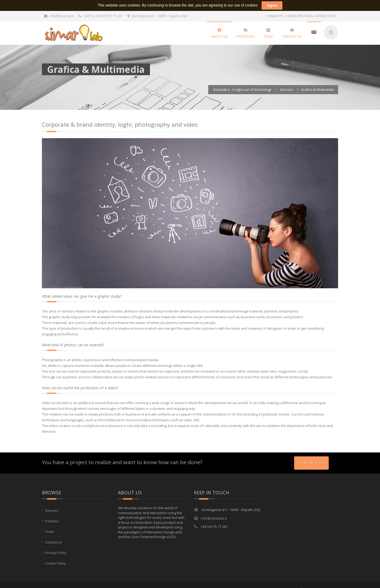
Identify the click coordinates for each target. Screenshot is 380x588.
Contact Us (311, 457)
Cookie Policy (55, 557)
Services (52, 504)
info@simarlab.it (59, 10)
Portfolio (52, 515)
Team (49, 526)
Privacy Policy (56, 547)
